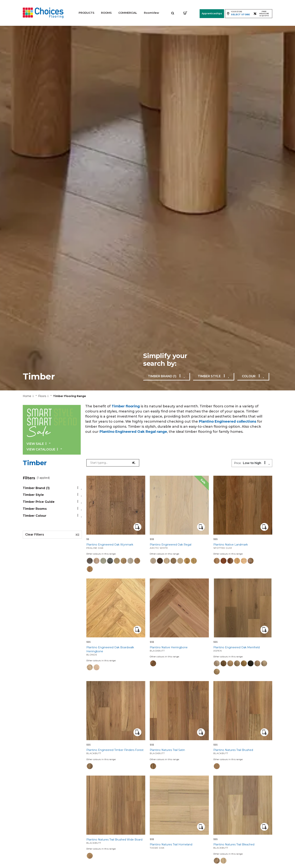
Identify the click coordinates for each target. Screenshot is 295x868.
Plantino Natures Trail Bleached (243, 846)
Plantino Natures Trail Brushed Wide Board (116, 841)
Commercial (128, 13)
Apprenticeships (212, 13)
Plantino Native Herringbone (179, 649)
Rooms (106, 13)
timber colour (52, 516)
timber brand (52, 488)
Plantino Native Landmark (243, 546)
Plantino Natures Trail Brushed (243, 751)
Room (151, 13)
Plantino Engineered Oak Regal (179, 546)
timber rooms (52, 509)
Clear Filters (52, 535)
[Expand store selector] (238, 14)
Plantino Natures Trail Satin (179, 751)
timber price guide (52, 502)
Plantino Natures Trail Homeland (179, 846)
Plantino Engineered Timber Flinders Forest (116, 751)
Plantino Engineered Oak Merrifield (243, 649)
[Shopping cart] (185, 13)
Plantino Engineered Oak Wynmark (116, 546)
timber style (52, 495)
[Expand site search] (173, 13)
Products (86, 13)
